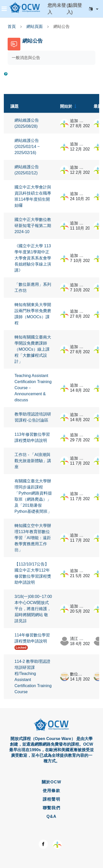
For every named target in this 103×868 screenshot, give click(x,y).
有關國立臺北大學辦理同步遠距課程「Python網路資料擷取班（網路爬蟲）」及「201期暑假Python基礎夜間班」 (33, 496)
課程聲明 (51, 799)
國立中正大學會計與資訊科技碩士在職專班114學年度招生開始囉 (33, 196)
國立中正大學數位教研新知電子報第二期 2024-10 (33, 226)
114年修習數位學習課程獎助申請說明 (32, 638)
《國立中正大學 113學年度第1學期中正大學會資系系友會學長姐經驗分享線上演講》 (33, 258)
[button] (94, 9)
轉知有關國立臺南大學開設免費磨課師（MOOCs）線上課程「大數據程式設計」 (33, 349)
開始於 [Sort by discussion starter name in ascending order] (66, 106)
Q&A (51, 816)
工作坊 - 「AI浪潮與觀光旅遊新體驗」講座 (33, 461)
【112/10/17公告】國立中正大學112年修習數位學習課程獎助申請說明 (33, 573)
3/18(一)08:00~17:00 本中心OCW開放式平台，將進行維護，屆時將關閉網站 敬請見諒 (33, 609)
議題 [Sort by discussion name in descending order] (14, 106)
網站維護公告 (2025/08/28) (27, 123)
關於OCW (52, 782)
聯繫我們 (51, 808)
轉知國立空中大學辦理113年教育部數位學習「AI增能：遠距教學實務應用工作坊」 (33, 538)
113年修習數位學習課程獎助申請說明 (32, 437)
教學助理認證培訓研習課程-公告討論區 (33, 417)
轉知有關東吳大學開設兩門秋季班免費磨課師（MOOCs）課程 (33, 314)
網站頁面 (35, 26)
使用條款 (51, 791)
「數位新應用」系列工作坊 (33, 287)
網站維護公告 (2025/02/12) (27, 170)
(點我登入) (74, 9)
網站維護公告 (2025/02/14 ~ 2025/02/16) (27, 147)
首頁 (12, 26)
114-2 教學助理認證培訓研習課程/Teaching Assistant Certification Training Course (33, 677)
